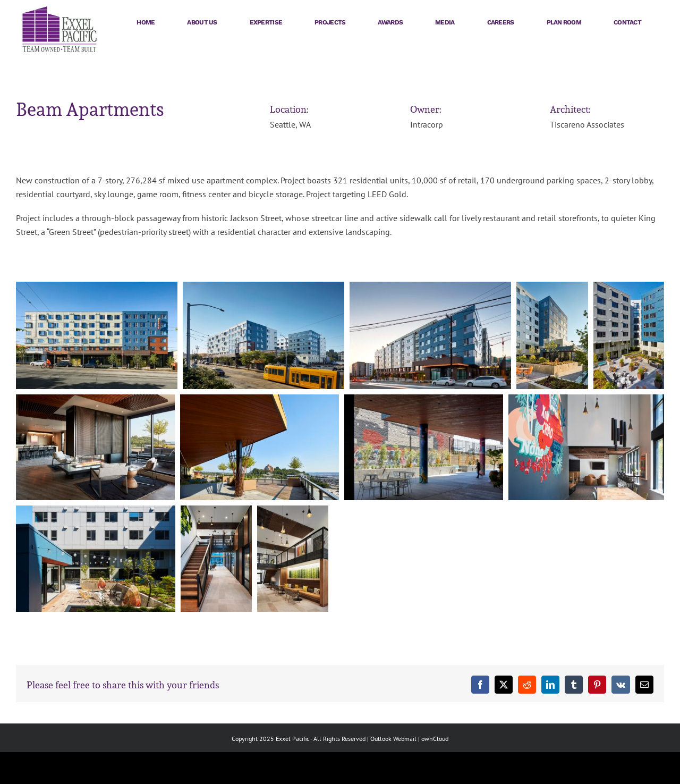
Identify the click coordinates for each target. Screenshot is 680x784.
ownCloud (435, 739)
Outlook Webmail (393, 739)
